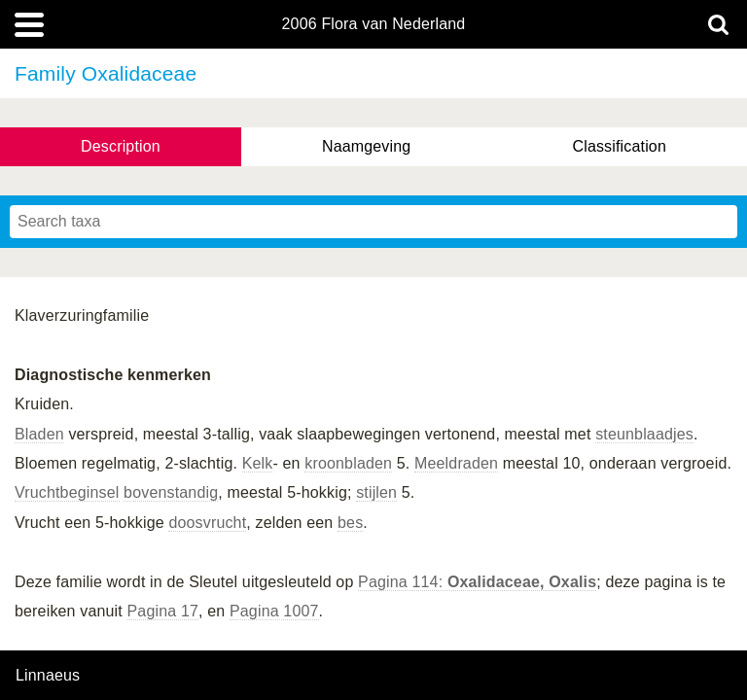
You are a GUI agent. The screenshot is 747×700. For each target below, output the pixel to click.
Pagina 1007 (274, 611)
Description (121, 146)
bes (350, 523)
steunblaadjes (644, 434)
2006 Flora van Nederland (374, 24)
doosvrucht (207, 523)
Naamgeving (366, 146)
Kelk (258, 463)
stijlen (376, 492)
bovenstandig (171, 492)
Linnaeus (48, 676)
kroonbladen (348, 463)
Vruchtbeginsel (67, 492)
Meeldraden (456, 463)
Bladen (39, 434)
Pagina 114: (477, 582)
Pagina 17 (163, 611)
